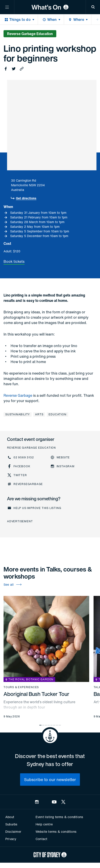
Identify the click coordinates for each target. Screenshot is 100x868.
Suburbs (11, 824)
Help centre (44, 824)
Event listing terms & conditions (59, 817)
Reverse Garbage (18, 395)
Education (57, 414)
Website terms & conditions (56, 832)
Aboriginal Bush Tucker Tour (36, 694)
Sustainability (18, 414)
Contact (41, 839)
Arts (39, 414)
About (10, 817)
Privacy (11, 839)
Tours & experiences (21, 687)
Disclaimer (13, 832)
